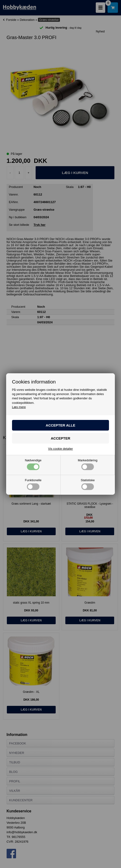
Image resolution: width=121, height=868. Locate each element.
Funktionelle (33, 484)
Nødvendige (33, 464)
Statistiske (88, 484)
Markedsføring (88, 464)
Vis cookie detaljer (60, 449)
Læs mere (19, 407)
